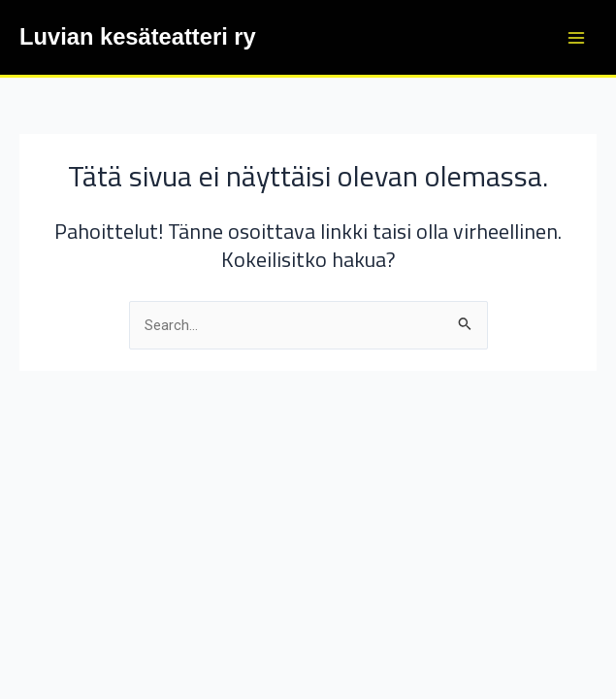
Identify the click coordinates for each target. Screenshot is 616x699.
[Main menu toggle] (576, 38)
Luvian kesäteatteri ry (138, 37)
